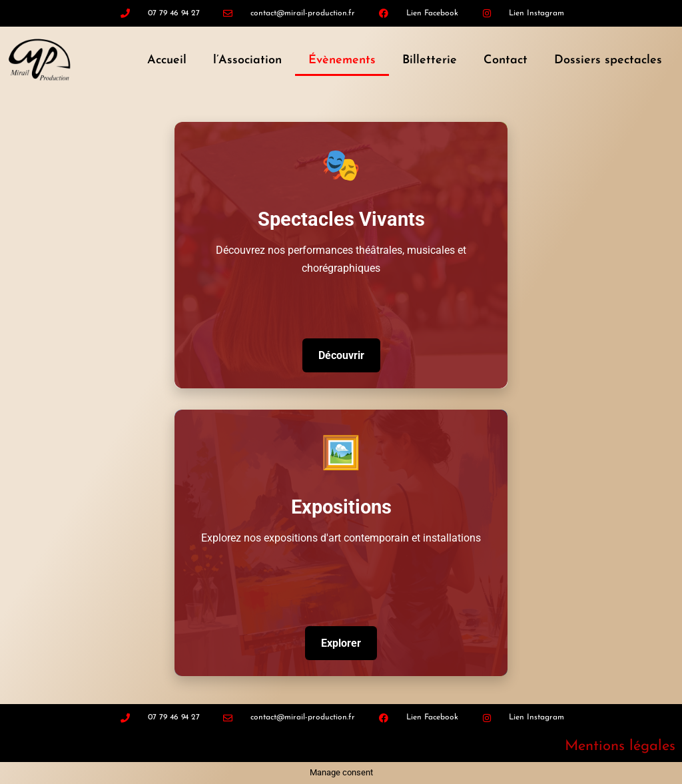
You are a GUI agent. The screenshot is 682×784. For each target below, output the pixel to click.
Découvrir (341, 355)
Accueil (167, 60)
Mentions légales (620, 746)
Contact (506, 60)
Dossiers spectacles (608, 60)
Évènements (342, 60)
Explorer (341, 643)
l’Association (247, 60)
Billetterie (430, 60)
